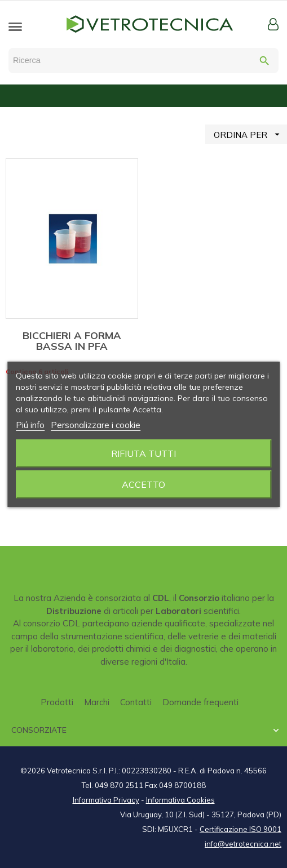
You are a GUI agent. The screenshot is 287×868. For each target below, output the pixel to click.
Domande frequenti (200, 702)
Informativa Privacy (106, 800)
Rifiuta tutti (143, 453)
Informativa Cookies (180, 800)
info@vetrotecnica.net (243, 844)
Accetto (143, 484)
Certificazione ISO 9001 (240, 829)
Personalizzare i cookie (96, 425)
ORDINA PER (250, 134)
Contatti (136, 702)
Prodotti (57, 702)
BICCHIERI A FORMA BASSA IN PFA (72, 341)
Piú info (30, 425)
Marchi (97, 702)
